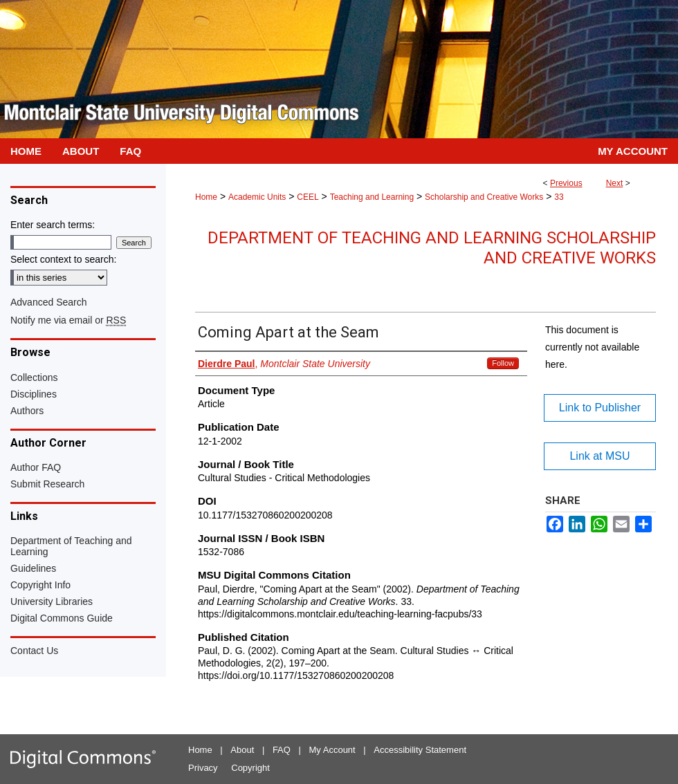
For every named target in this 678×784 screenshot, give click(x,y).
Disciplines (34, 394)
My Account (332, 750)
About (242, 750)
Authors (27, 411)
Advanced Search (49, 302)
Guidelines (33, 568)
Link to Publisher (600, 408)
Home (206, 197)
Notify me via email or (68, 320)
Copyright (250, 768)
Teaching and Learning (372, 197)
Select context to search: (63, 259)
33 (559, 197)
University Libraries (52, 601)
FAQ (282, 750)
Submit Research (47, 484)
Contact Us (34, 651)
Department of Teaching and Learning (71, 546)
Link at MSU (599, 456)
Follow (503, 363)
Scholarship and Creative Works (484, 197)
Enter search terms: (53, 225)
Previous (566, 183)
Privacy (203, 768)
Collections (34, 377)
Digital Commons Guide (62, 618)
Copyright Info (40, 585)
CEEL (308, 197)
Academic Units (257, 197)
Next (615, 183)
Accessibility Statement (420, 750)
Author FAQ (36, 467)
